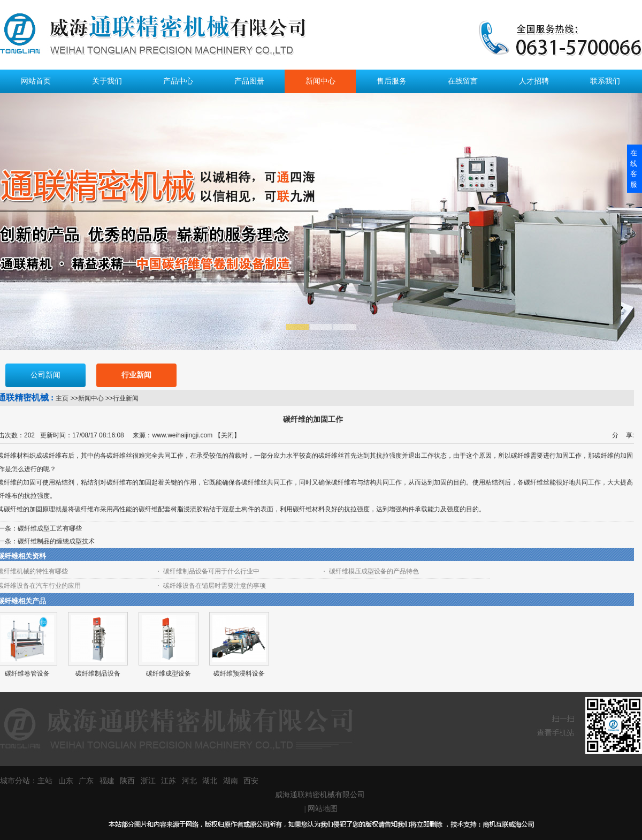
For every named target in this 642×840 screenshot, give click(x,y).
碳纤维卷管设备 (27, 673)
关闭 (227, 435)
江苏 (169, 781)
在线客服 (634, 169)
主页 (62, 398)
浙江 (148, 781)
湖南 (231, 781)
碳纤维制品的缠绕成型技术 (56, 541)
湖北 (210, 781)
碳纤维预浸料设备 (239, 673)
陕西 (127, 781)
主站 (45, 781)
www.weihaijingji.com (182, 435)
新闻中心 (91, 398)
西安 (251, 781)
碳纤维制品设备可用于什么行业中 (211, 571)
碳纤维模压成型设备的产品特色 (374, 571)
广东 (86, 781)
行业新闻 (126, 398)
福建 (107, 781)
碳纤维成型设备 (169, 673)
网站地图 (323, 809)
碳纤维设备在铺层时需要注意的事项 (215, 586)
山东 (66, 781)
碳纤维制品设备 (98, 673)
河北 (189, 781)
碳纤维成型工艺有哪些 (50, 528)
